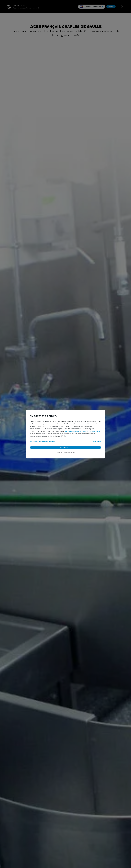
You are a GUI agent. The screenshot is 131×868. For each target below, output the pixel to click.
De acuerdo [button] (64, 447)
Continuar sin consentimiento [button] (66, 453)
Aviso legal (97, 441)
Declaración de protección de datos (43, 441)
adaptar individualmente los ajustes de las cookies (82, 431)
